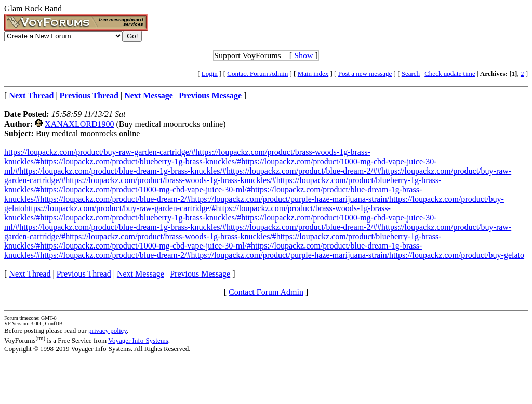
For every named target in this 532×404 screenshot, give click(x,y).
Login (210, 74)
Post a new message (365, 74)
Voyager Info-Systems (138, 340)
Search (411, 74)
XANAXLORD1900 (79, 124)
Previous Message (200, 274)
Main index (313, 74)
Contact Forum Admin (257, 74)
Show (303, 55)
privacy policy (108, 330)
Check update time (450, 74)
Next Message (141, 274)
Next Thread (30, 274)
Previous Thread (84, 274)
